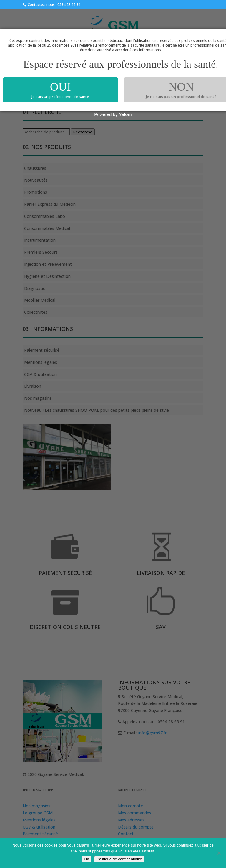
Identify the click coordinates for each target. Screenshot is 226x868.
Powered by (113, 114)
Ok (86, 859)
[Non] (219, 853)
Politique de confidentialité (119, 859)
